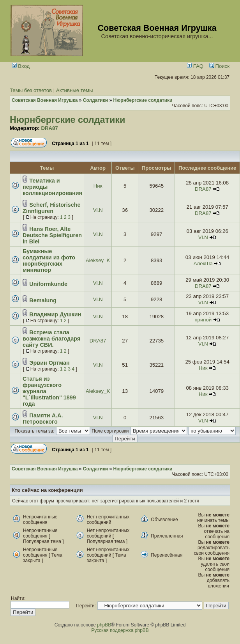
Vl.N (98, 210)
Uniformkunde (48, 284)
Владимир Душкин (55, 314)
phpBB (104, 625)
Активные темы (75, 90)
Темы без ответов (31, 90)
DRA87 (49, 128)
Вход (21, 66)
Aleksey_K (98, 260)
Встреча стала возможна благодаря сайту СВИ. (51, 339)
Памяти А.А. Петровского (43, 419)
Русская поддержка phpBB (120, 630)
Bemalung (43, 300)
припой (203, 320)
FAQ (195, 66)
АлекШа (203, 263)
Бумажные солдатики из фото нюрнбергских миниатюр (49, 261)
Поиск (219, 66)
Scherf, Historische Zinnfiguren (52, 208)
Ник (98, 186)
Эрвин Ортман (49, 363)
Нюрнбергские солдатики (67, 120)
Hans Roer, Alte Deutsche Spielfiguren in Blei (52, 235)
